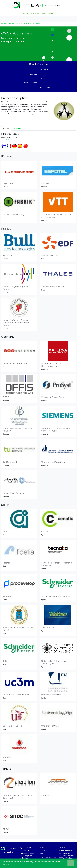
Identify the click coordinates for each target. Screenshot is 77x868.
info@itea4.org (64, 853)
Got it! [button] (71, 863)
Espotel (45, 183)
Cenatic (45, 532)
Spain (10, 140)
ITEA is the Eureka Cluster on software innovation (38, 13)
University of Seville (12, 726)
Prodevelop (8, 596)
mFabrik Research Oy (13, 215)
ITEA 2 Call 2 (45, 70)
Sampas (45, 796)
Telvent (4, 140)
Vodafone (7, 757)
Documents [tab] (17, 128)
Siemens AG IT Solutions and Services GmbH (56, 430)
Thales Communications (53, 287)
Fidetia (6, 563)
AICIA (6, 532)
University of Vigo (50, 726)
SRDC (6, 829)
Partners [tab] (6, 128)
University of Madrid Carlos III (17, 695)
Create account (57, 5)
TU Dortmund (10, 462)
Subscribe (24, 858)
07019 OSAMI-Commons (33, 24)
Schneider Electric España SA (56, 596)
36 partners (44, 79)
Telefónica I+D (48, 628)
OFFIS (6, 397)
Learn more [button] (7, 864)
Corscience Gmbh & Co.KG (16, 364)
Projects (4, 24)
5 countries (33, 75)
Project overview (15, 24)
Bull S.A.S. (8, 256)
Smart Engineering (46, 88)
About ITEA (25, 851)
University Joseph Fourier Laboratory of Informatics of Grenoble (16, 323)
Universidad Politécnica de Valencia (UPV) (55, 662)
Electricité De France (52, 256)
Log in (48, 5)
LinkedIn (43, 851)
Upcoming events (27, 853)
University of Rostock (13, 493)
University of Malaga (51, 695)
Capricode (8, 183)
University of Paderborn (53, 462)
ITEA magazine (26, 856)
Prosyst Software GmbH (53, 397)
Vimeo (42, 853)
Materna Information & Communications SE (53, 365)
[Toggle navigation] (4, 19)
